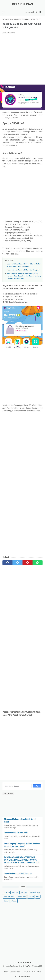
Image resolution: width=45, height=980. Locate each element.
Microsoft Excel (35, 893)
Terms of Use (36, 972)
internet (14, 901)
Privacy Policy (15, 972)
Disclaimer (26, 972)
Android (15, 893)
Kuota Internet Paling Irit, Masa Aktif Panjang (23, 270)
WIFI (38, 897)
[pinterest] (28, 563)
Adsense (7, 893)
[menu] (5, 12)
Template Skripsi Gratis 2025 (16, 833)
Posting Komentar (9, 32)
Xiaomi (6, 901)
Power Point (21, 897)
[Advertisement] (22, 59)
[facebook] (7, 563)
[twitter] (17, 563)
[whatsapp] (38, 563)
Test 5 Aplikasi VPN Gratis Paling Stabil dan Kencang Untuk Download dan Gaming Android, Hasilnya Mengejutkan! (24, 276)
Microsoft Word (9, 897)
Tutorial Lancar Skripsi (22, 962)
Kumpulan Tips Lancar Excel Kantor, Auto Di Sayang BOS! (23, 966)
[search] (18, 786)
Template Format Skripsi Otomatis (18, 874)
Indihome (24, 893)
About (6, 972)
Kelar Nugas (22, 4)
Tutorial (31, 897)
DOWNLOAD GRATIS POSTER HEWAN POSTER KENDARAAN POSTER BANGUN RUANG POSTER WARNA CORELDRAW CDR (22, 860)
